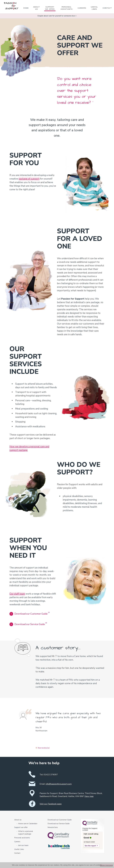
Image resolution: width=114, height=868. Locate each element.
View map (89, 796)
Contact (107, 8)
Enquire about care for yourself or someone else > (57, 16)
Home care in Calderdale (28, 824)
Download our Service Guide (28, 624)
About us (37, 8)
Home (26, 8)
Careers (82, 8)
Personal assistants (67, 8)
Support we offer (50, 8)
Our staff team (17, 594)
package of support (29, 179)
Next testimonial (44, 748)
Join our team (23, 845)
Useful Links (94, 8)
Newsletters (53, 827)
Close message (106, 865)
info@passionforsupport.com (59, 784)
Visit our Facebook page (51, 804)
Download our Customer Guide (29, 614)
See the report (90, 846)
